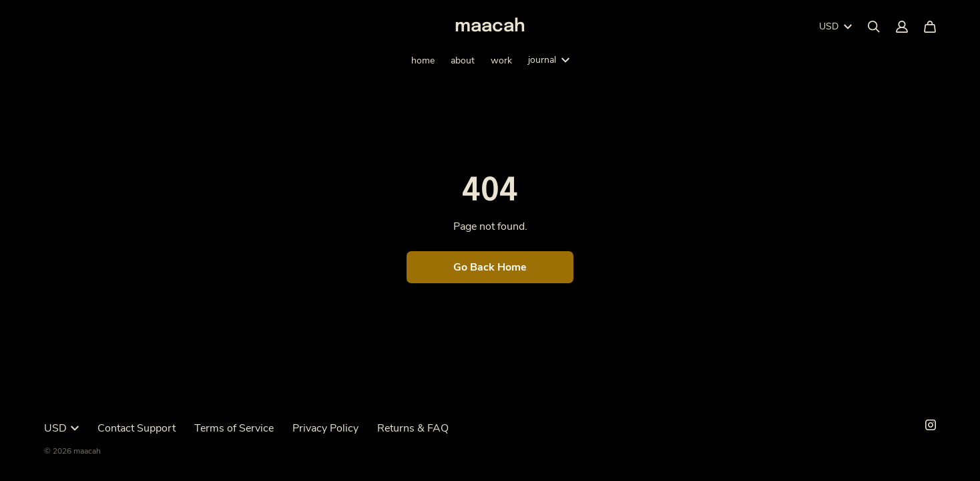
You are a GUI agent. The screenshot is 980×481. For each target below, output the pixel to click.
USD (835, 26)
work (501, 60)
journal (549, 60)
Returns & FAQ (413, 428)
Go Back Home (490, 267)
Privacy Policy (325, 428)
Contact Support (137, 428)
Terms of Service (234, 428)
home (423, 60)
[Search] (874, 27)
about (463, 60)
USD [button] (61, 428)
